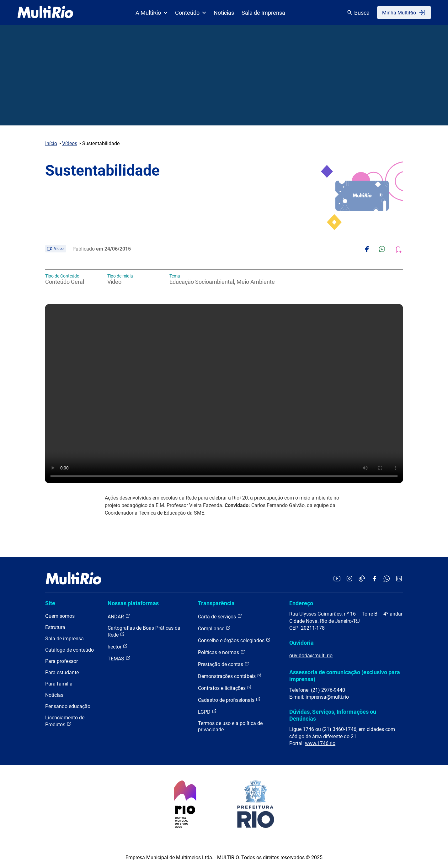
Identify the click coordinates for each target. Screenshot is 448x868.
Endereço (301, 603)
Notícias (224, 13)
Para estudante (62, 672)
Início (51, 143)
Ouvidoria (301, 643)
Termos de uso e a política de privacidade (230, 726)
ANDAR (119, 616)
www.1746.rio (320, 743)
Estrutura (55, 627)
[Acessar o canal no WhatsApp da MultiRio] (387, 579)
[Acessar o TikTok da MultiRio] (362, 579)
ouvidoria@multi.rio (311, 656)
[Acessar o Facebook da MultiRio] (374, 579)
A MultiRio (152, 13)
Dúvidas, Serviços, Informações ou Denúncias (333, 715)
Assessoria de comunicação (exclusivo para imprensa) (345, 676)
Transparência (216, 603)
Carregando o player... (224, 394)
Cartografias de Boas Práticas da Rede (144, 631)
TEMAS (119, 658)
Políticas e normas (222, 652)
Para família (59, 684)
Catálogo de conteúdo (69, 650)
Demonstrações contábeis (230, 676)
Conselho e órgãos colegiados (234, 640)
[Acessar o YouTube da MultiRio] (337, 579)
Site (50, 603)
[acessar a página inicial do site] (45, 13)
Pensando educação (68, 706)
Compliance (214, 628)
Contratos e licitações (225, 688)
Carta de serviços (220, 616)
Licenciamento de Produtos (65, 721)
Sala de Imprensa (263, 13)
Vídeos (70, 143)
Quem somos (60, 616)
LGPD (207, 712)
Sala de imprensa (64, 639)
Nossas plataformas (133, 603)
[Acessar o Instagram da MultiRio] (349, 579)
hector (118, 646)
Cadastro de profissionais (229, 700)
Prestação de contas (224, 664)
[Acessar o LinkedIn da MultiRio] (399, 579)
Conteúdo (191, 13)
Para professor (61, 661)
